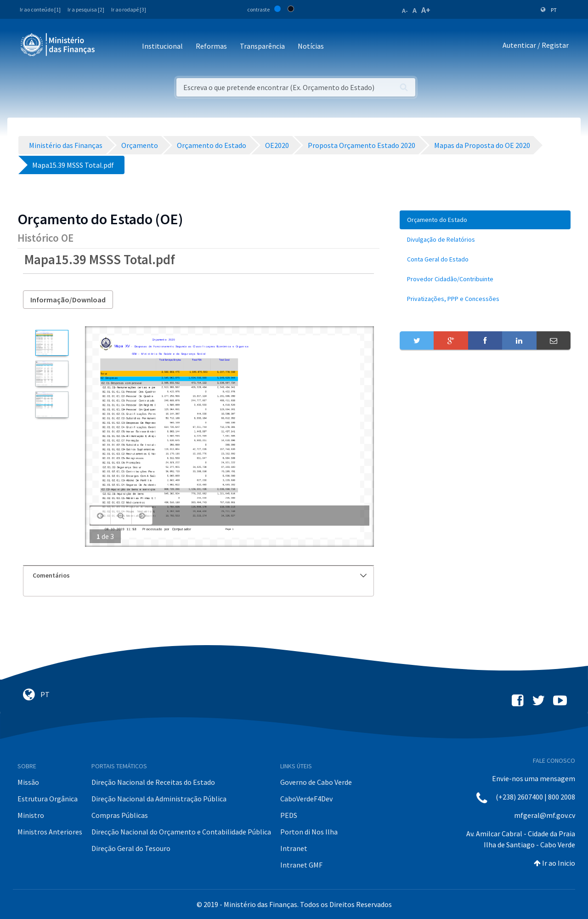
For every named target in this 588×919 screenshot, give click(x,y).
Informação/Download (68, 300)
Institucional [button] (162, 46)
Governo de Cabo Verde (316, 782)
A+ (426, 10)
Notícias (311, 46)
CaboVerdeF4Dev (306, 799)
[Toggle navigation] (110, 47)
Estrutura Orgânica (48, 799)
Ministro (31, 815)
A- (405, 11)
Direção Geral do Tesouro (131, 848)
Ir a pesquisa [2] (86, 9)
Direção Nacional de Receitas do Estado (153, 782)
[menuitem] (485, 220)
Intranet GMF (301, 865)
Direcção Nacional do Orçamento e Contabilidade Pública (181, 832)
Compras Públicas (120, 815)
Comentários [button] (200, 575)
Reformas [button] (211, 46)
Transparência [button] (262, 46)
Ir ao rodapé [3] (129, 9)
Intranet (294, 848)
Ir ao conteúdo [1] (40, 9)
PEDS (289, 815)
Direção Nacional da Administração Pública (159, 799)
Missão (28, 782)
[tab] (198, 576)
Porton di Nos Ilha (309, 832)
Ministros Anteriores (50, 832)
